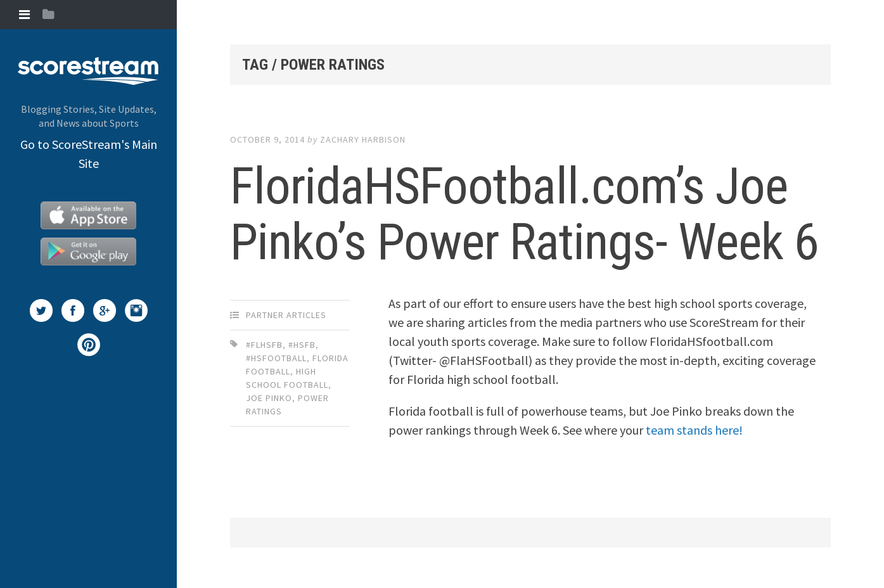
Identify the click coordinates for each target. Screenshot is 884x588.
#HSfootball (276, 358)
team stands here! (694, 430)
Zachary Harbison (363, 139)
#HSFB (302, 345)
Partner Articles (286, 315)
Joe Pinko (269, 398)
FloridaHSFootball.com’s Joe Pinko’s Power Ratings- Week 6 (524, 214)
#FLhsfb (264, 345)
